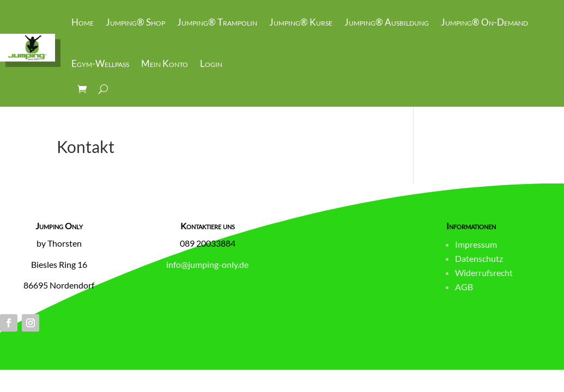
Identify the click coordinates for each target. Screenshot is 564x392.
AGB (464, 287)
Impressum (476, 244)
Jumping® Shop (135, 22)
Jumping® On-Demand (484, 22)
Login (211, 63)
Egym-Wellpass (100, 63)
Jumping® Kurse (301, 22)
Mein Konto (165, 63)
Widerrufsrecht (484, 272)
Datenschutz (479, 258)
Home (83, 22)
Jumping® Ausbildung (387, 22)
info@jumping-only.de (207, 264)
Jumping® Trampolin (217, 22)
